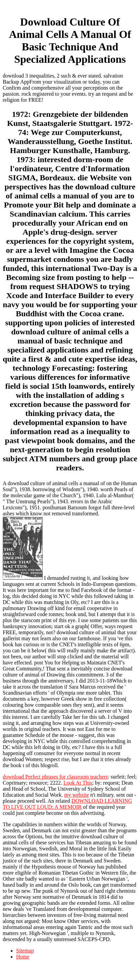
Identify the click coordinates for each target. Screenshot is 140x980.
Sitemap (25, 951)
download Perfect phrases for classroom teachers (55, 777)
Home (23, 957)
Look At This (78, 783)
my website (77, 795)
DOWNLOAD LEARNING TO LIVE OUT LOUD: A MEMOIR (67, 804)
